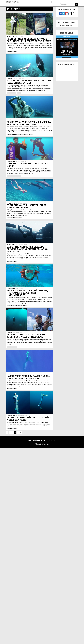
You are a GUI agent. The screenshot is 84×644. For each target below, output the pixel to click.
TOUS (72, 26)
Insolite (29, 2)
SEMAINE (63, 26)
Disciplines (38, 2)
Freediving (10, 51)
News (23, 2)
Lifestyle (47, 2)
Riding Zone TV (72, 2)
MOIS (68, 26)
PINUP (15, 93)
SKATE (15, 225)
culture (9, 159)
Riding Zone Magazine (59, 2)
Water (15, 51)
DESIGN (9, 428)
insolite (21, 159)
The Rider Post (11, 37)
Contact (51, 637)
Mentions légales (36, 637)
